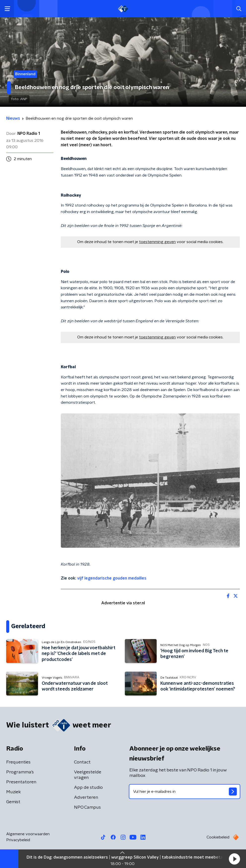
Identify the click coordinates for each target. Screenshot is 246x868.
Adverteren (86, 797)
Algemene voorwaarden (28, 834)
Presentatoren (21, 782)
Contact (82, 762)
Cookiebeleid (218, 837)
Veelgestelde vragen (88, 775)
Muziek (14, 792)
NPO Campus (87, 807)
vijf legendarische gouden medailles (112, 578)
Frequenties (18, 762)
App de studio (88, 788)
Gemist (13, 802)
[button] (234, 859)
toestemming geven (157, 242)
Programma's (20, 772)
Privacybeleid (18, 840)
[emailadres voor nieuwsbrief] (185, 792)
